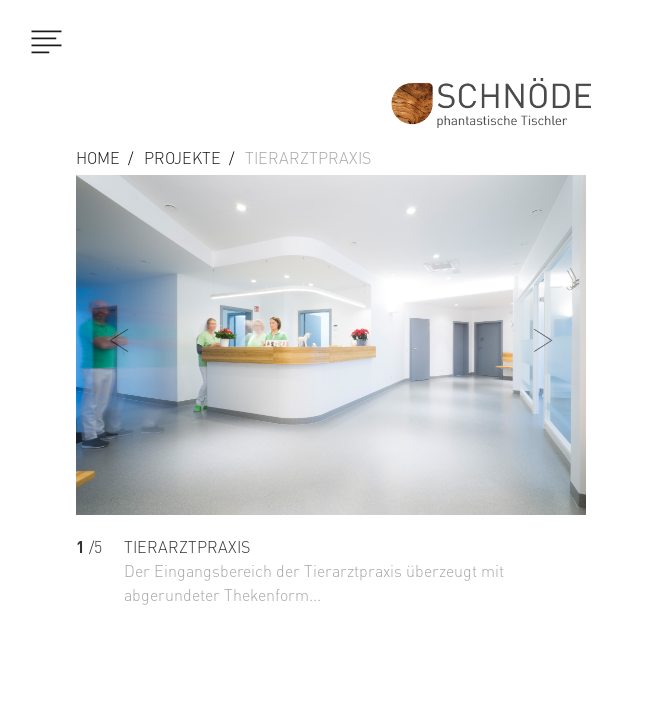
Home (98, 158)
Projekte (182, 158)
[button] (548, 425)
